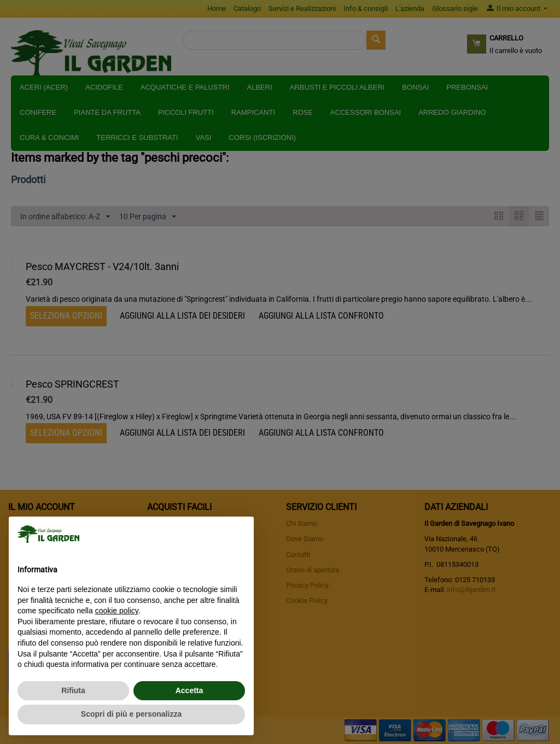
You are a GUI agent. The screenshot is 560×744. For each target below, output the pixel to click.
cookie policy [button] (117, 611)
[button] (240, 534)
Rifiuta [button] (73, 690)
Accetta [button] (189, 690)
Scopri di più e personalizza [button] (131, 714)
